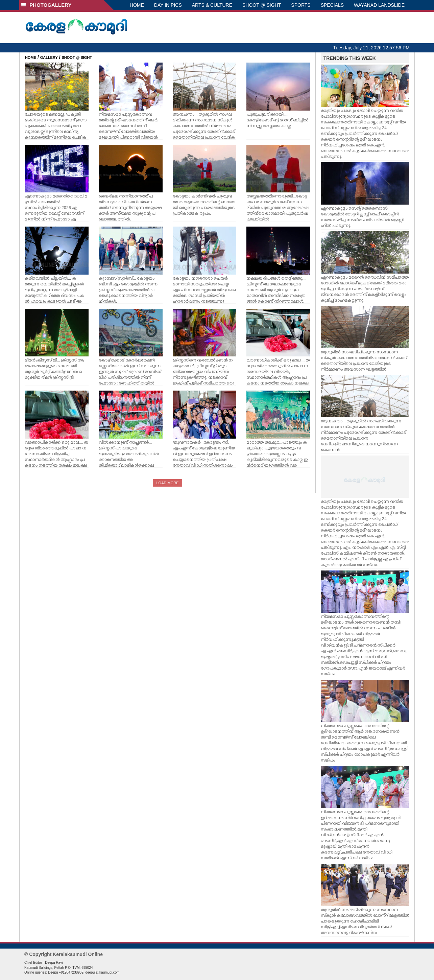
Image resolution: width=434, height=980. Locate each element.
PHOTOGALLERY (46, 5)
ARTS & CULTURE (212, 5)
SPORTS (301, 5)
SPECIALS (332, 5)
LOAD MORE (167, 483)
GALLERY (49, 57)
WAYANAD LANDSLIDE (379, 5)
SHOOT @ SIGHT (262, 5)
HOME (137, 5)
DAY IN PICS (168, 5)
